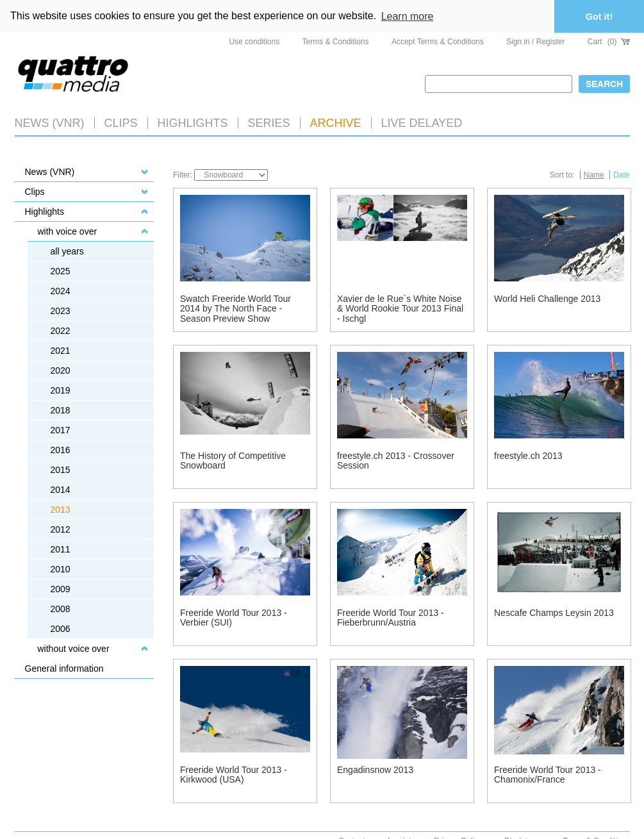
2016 (61, 450)
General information (64, 669)
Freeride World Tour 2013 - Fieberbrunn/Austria (391, 618)
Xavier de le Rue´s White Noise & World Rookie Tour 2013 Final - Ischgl (400, 309)
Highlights (45, 212)
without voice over (74, 649)
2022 (61, 331)
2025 (61, 271)
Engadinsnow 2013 (375, 770)
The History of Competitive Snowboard (233, 461)
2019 (61, 390)
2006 (61, 629)
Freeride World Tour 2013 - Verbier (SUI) (234, 618)
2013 (61, 510)
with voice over (68, 231)
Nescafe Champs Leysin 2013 (554, 613)
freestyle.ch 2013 (528, 456)
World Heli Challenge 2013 (547, 299)
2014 (61, 490)
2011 (61, 549)
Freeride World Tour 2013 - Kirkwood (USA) (234, 775)
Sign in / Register (535, 42)
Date (621, 175)
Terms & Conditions (336, 42)
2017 (61, 430)
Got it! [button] (599, 17)
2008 (61, 609)
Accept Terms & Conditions (438, 42)
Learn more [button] (408, 16)
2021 (61, 351)
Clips (121, 123)
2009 (61, 589)
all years (67, 251)
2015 (61, 470)
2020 (61, 370)
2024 (61, 291)
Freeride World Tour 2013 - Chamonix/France (548, 775)
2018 (61, 410)
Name (594, 175)
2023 (61, 311)
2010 (61, 569)
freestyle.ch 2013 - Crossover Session (396, 461)
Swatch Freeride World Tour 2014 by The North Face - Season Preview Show (235, 309)
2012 (61, 529)
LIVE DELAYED (422, 123)
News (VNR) (50, 123)
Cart (609, 42)
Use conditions (254, 42)
